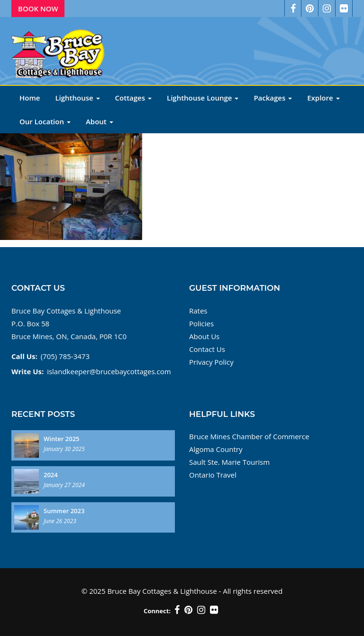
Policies (201, 323)
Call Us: (24, 356)
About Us (204, 336)
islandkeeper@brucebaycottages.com (109, 371)
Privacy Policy (211, 362)
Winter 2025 (62, 439)
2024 (51, 475)
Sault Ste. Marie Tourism (229, 462)
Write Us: (27, 371)
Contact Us (207, 349)
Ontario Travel (213, 475)
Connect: (157, 611)
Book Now (38, 9)
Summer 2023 (64, 511)
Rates (198, 311)
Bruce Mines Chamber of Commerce (249, 436)
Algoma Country (216, 449)
